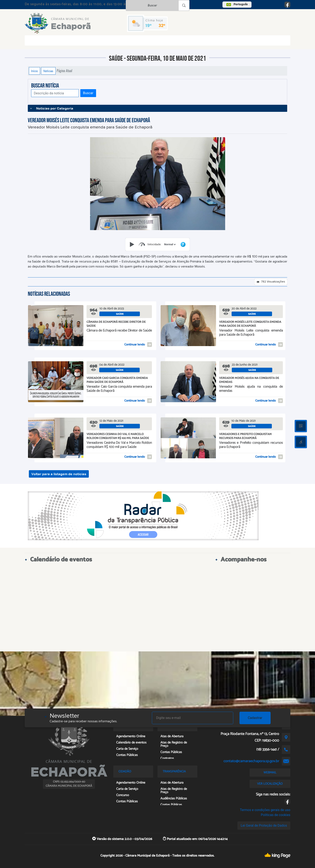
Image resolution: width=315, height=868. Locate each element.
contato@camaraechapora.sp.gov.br (251, 761)
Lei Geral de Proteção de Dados (264, 825)
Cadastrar (255, 718)
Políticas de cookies (276, 815)
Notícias (48, 71)
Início (34, 71)
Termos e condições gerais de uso (265, 810)
